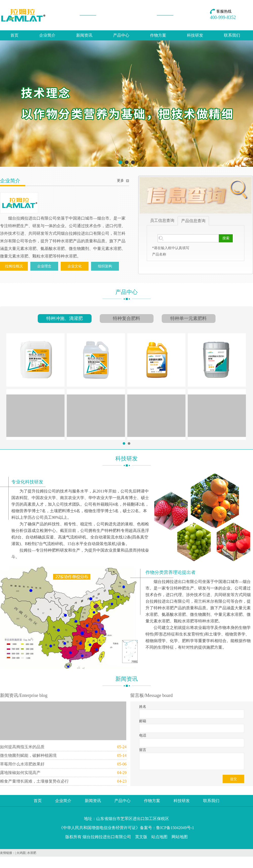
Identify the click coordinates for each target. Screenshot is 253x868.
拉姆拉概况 (14, 266)
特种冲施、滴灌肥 (65, 318)
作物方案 (158, 35)
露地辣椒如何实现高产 (20, 773)
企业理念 (44, 266)
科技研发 (195, 35)
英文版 (141, 837)
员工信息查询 (162, 220)
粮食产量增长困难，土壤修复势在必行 (34, 781)
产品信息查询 (193, 221)
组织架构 (105, 266)
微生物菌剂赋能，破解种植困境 (28, 755)
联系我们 (232, 35)
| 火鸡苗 (20, 853)
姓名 (143, 707)
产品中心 (121, 35)
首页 (14, 35)
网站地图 (180, 837)
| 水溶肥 (31, 853)
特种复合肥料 (126, 318)
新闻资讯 (84, 35)
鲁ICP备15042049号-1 (175, 828)
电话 (143, 735)
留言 (143, 750)
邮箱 (143, 721)
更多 (120, 181)
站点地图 (159, 837)
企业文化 (75, 266)
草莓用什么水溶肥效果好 (22, 764)
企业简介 (47, 35)
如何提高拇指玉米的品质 (22, 747)
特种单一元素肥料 (188, 318)
